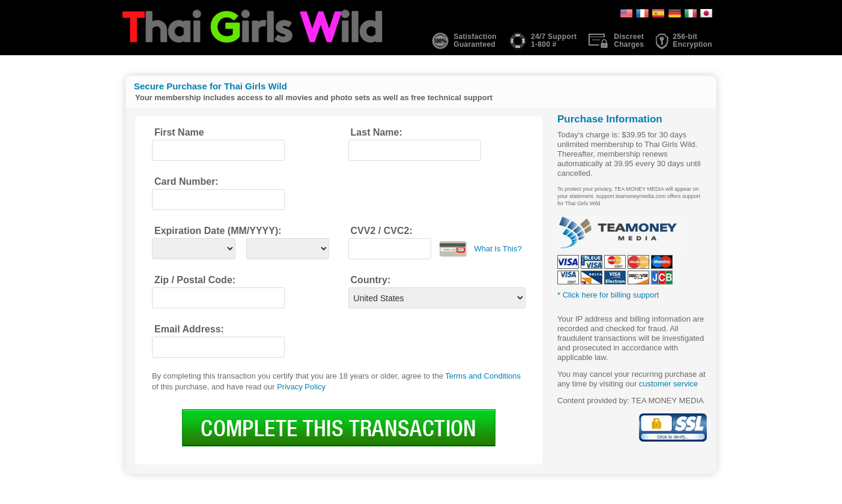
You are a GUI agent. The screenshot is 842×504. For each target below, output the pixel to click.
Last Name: (377, 132)
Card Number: (186, 181)
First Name (179, 132)
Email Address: (189, 329)
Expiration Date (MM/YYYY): (218, 231)
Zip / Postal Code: (195, 280)
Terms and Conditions (483, 376)
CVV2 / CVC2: (382, 231)
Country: (371, 280)
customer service (668, 384)
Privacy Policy (301, 387)
